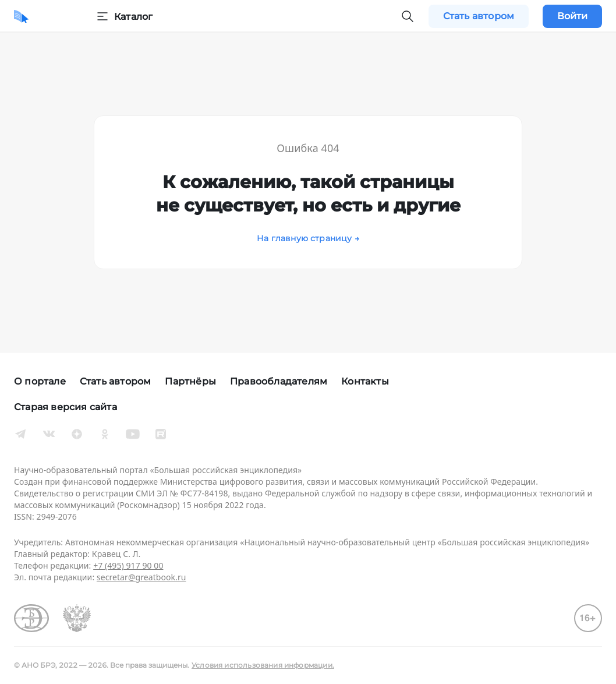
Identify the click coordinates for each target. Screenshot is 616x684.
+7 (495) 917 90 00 (128, 565)
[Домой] (21, 16)
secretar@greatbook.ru (141, 577)
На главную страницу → (308, 238)
